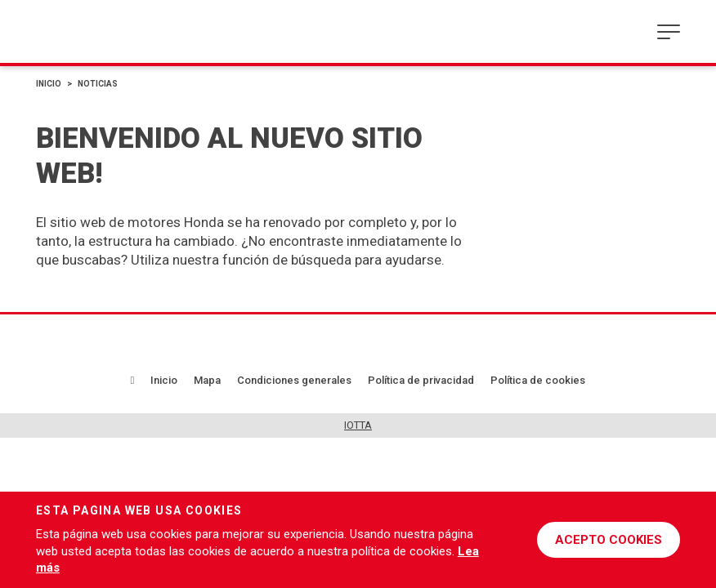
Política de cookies (538, 380)
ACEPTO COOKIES (609, 540)
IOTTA (358, 425)
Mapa (207, 380)
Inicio (49, 84)
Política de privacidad (421, 380)
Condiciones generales (294, 380)
